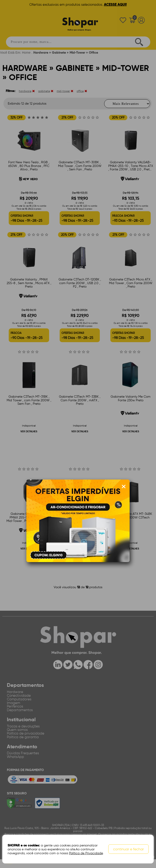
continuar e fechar (129, 850)
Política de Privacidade (85, 854)
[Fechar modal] (124, 487)
